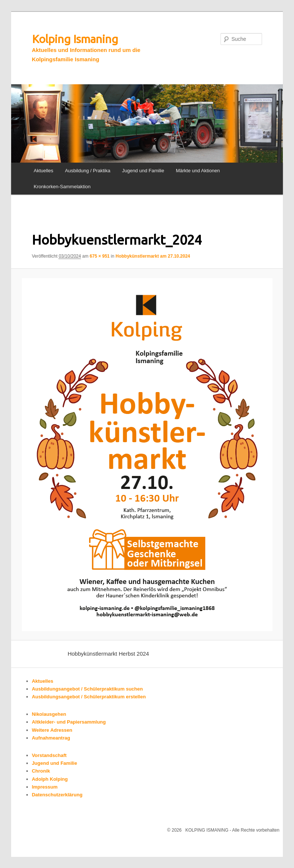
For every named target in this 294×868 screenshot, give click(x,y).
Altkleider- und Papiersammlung (69, 722)
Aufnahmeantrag (51, 738)
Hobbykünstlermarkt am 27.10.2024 (153, 256)
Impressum (45, 787)
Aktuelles (44, 171)
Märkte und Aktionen (198, 171)
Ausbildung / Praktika (88, 171)
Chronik (41, 771)
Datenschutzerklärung (57, 795)
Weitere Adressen (52, 730)
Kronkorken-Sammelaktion (62, 187)
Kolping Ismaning (75, 39)
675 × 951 (100, 256)
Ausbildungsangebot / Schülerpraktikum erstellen (89, 697)
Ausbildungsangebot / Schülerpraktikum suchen (87, 689)
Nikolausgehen (49, 714)
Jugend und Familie (143, 171)
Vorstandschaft (49, 755)
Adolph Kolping (50, 779)
